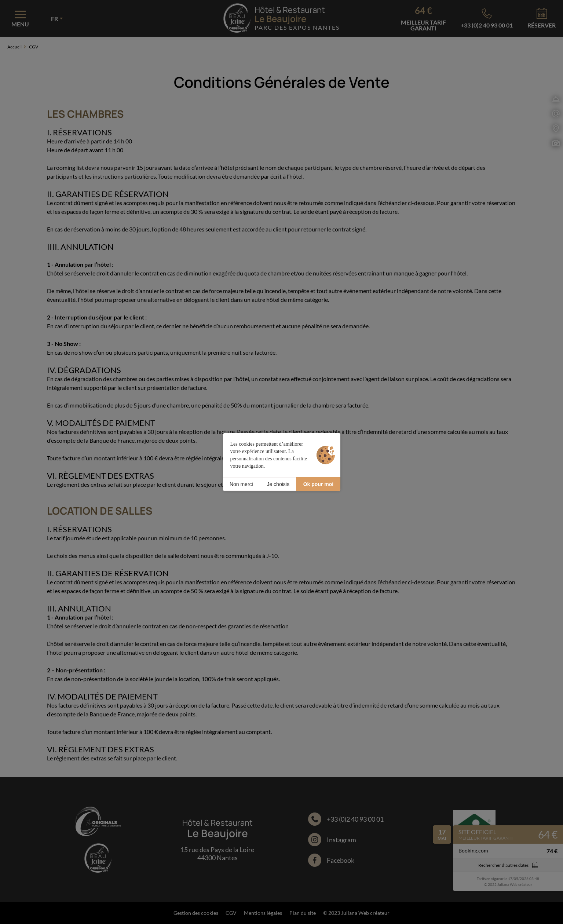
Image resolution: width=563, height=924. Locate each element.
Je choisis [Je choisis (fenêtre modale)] (278, 484)
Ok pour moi (318, 484)
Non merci (241, 484)
